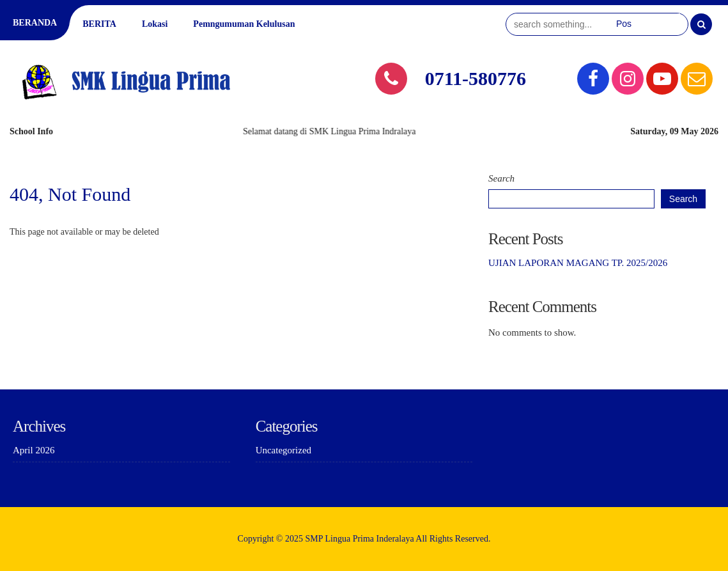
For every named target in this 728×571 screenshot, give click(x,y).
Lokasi (155, 24)
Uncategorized (283, 450)
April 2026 (34, 450)
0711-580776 (476, 78)
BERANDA (35, 23)
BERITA (99, 24)
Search (501, 178)
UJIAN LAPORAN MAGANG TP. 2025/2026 (578, 263)
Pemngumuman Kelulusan (244, 24)
